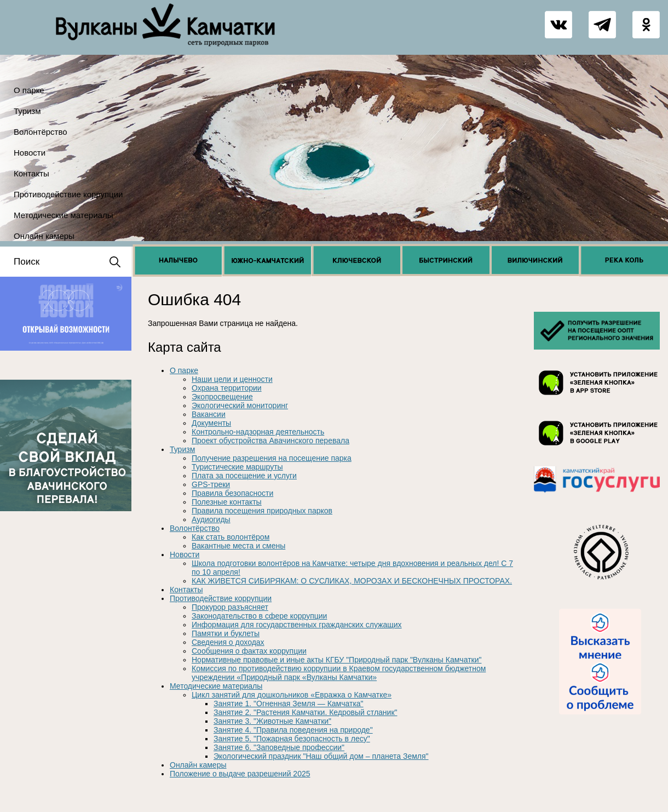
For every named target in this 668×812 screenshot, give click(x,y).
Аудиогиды (211, 519)
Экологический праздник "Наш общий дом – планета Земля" (321, 756)
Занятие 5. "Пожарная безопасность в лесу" (292, 739)
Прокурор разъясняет (230, 607)
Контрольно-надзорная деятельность (258, 432)
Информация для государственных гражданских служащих (297, 625)
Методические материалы (63, 215)
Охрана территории (227, 388)
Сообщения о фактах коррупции (249, 651)
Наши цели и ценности (232, 379)
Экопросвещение (222, 397)
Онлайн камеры (44, 236)
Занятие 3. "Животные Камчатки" (272, 721)
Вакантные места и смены (238, 546)
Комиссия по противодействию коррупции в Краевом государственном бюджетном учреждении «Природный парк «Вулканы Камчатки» (339, 673)
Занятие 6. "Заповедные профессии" (279, 747)
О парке (29, 90)
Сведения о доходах (228, 642)
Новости (30, 153)
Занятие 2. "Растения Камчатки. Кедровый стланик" (306, 712)
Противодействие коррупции (68, 194)
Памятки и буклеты (226, 633)
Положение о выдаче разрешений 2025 (240, 774)
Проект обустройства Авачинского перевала (270, 441)
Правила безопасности (232, 493)
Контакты (31, 173)
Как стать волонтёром (231, 537)
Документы (211, 423)
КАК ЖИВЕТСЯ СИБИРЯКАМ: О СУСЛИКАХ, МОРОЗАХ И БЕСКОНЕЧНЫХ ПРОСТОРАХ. (352, 581)
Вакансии (209, 414)
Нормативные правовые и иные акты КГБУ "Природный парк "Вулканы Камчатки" (336, 660)
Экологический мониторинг (240, 405)
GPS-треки (211, 484)
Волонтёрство (41, 132)
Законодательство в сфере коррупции (259, 616)
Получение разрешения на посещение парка (272, 458)
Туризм (27, 111)
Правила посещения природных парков (262, 511)
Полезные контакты (227, 502)
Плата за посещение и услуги (244, 476)
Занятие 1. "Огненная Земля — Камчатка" (289, 704)
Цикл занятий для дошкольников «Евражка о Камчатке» (292, 695)
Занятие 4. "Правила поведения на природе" (293, 730)
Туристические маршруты (237, 467)
